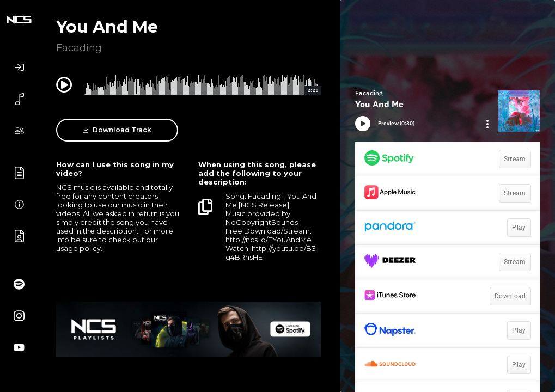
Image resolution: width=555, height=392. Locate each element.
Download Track (117, 130)
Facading (79, 48)
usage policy (78, 248)
